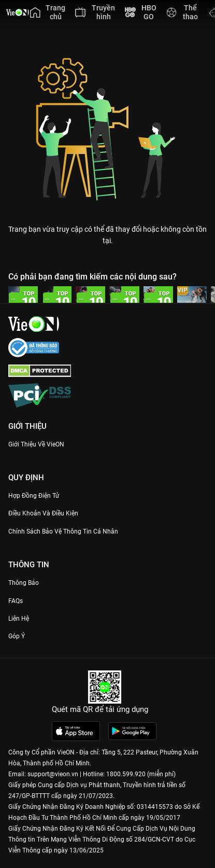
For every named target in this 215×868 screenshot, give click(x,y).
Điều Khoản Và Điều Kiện (43, 513)
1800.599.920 (126, 774)
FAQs (16, 601)
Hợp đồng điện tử (34, 496)
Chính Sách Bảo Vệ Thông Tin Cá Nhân (63, 531)
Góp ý (17, 636)
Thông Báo (24, 583)
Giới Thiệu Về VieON (36, 444)
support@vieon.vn (53, 774)
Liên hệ (19, 619)
